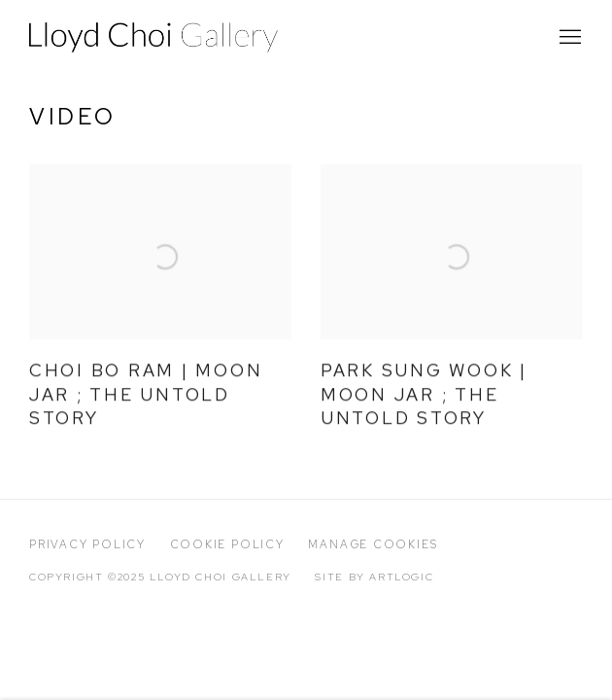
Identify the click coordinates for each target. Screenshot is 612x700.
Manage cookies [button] (373, 544)
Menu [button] (568, 38)
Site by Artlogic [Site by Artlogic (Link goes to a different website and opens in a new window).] (374, 577)
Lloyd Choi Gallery (155, 37)
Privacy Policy (87, 544)
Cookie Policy (227, 544)
